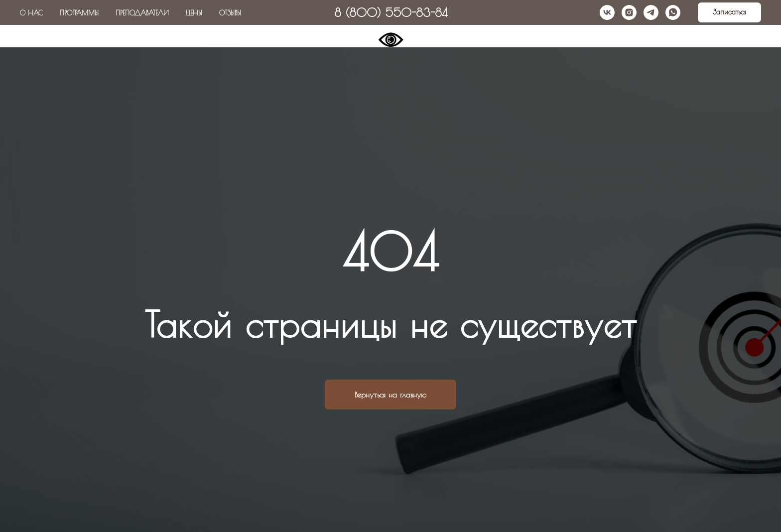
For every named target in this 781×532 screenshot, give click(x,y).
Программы (79, 13)
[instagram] (629, 12)
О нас (31, 13)
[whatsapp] (673, 12)
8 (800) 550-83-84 (391, 12)
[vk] (607, 12)
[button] (729, 12)
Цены (194, 13)
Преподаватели (142, 13)
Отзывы (230, 13)
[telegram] (651, 12)
